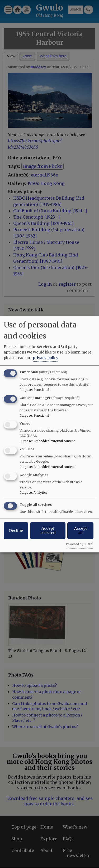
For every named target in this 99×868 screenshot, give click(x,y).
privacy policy (46, 358)
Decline (16, 531)
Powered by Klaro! (79, 544)
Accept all (81, 531)
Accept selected (48, 531)
